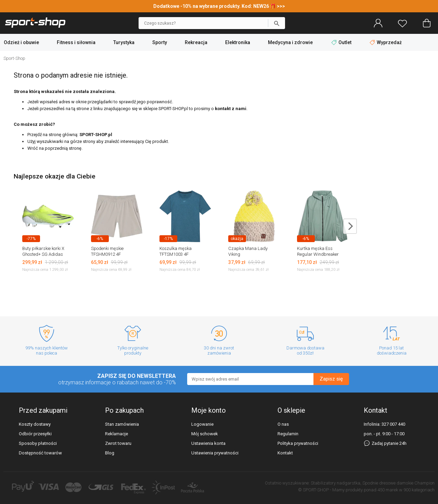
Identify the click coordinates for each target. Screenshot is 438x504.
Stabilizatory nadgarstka (336, 483)
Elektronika (238, 42)
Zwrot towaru (118, 443)
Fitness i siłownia (76, 42)
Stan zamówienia (122, 424)
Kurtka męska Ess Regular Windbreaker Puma (318, 254)
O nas (283, 424)
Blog (110, 453)
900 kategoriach (419, 490)
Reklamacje (117, 434)
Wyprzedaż (386, 42)
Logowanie (202, 424)
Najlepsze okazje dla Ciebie (55, 176)
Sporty (160, 42)
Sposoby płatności (38, 443)
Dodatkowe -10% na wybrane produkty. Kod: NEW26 (212, 6)
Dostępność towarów (40, 453)
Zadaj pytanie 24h (385, 443)
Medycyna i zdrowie (290, 42)
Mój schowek (205, 434)
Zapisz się (331, 379)
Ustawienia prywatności (215, 453)
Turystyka (124, 42)
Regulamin (288, 434)
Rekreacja (196, 42)
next (350, 226)
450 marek (388, 490)
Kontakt (285, 453)
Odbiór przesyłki (35, 434)
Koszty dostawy (35, 424)
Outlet (342, 42)
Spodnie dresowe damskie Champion (398, 483)
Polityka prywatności (298, 443)
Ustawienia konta (208, 443)
